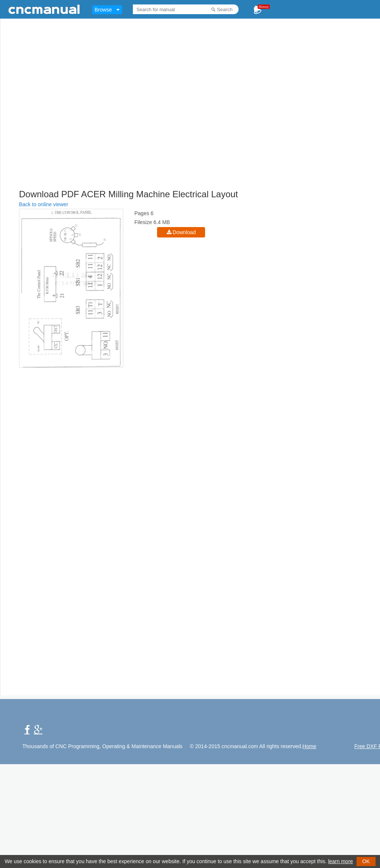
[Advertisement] (70, 116)
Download (184, 232)
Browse (103, 10)
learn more (340, 861)
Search (225, 9)
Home (309, 746)
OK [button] (366, 861)
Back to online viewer (44, 204)
